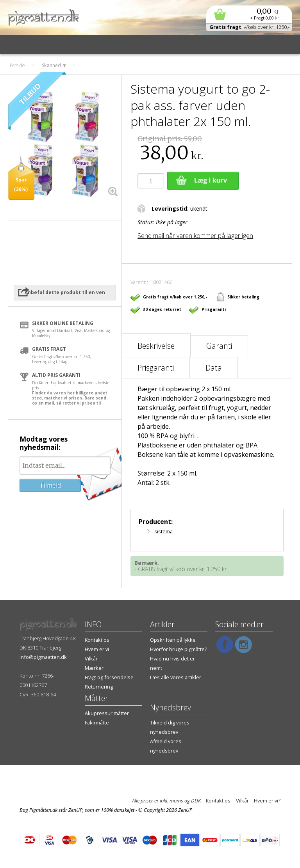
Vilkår (91, 659)
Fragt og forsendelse (109, 677)
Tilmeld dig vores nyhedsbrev (170, 727)
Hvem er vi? (267, 801)
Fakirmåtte (97, 722)
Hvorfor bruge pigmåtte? (179, 649)
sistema (163, 531)
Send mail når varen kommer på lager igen (195, 236)
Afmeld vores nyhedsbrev (166, 746)
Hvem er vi (97, 649)
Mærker (94, 668)
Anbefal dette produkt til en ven (65, 292)
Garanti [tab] (219, 346)
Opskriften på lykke (173, 640)
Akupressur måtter (107, 713)
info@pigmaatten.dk (43, 657)
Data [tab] (214, 368)
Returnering (99, 687)
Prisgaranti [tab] (156, 368)
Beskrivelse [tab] (156, 346)
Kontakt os (97, 640)
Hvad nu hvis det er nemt (172, 663)
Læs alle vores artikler (176, 677)
